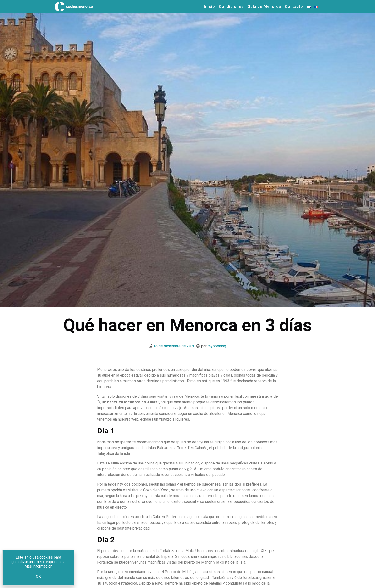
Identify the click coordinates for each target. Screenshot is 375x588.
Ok (38, 576)
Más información (38, 566)
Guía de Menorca (264, 7)
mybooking (217, 346)
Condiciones (231, 7)
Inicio (210, 7)
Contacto (294, 7)
